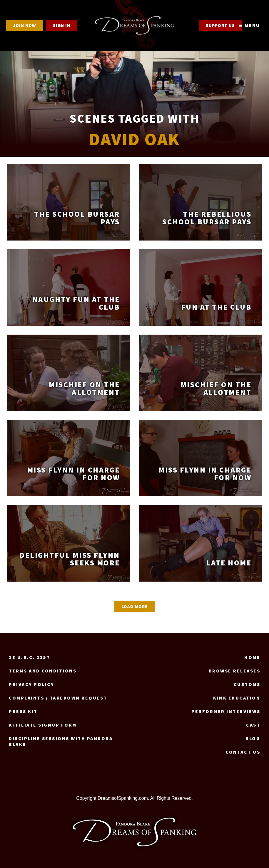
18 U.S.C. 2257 (29, 657)
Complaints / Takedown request (58, 698)
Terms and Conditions (43, 671)
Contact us (243, 752)
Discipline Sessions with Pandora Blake (61, 741)
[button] (134, 606)
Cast (253, 725)
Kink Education (237, 698)
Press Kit (23, 711)
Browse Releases (235, 671)
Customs (247, 684)
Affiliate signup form (43, 725)
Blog (253, 738)
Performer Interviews (226, 711)
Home (252, 657)
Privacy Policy (31, 684)
